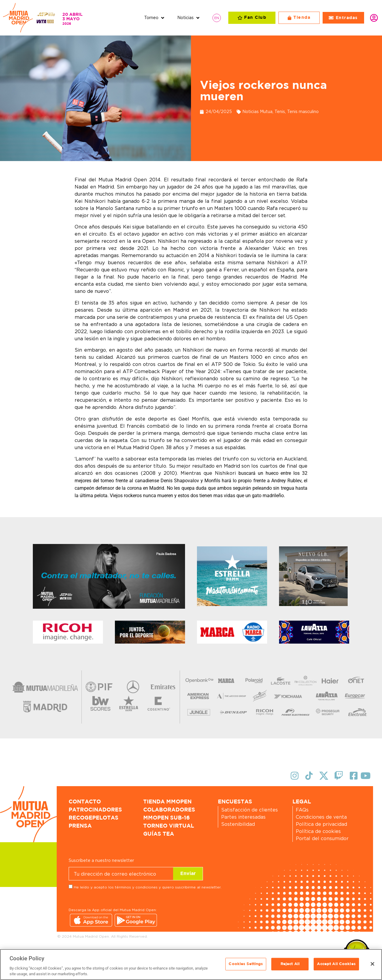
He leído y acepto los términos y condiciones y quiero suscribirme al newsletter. (148, 887)
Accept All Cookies (336, 964)
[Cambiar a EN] (217, 18)
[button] (155, 18)
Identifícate (374, 18)
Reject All (290, 964)
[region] (191, 964)
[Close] (372, 964)
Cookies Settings (246, 964)
